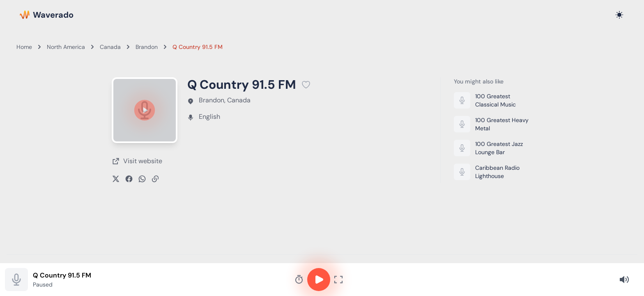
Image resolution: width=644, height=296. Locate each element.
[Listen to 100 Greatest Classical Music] (493, 100)
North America (66, 47)
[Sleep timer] (299, 280)
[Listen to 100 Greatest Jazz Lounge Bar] (493, 148)
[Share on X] (116, 179)
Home (24, 47)
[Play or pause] (145, 110)
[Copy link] (155, 179)
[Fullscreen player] (338, 280)
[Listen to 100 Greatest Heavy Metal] (493, 124)
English (209, 117)
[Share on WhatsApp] (142, 179)
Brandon (147, 47)
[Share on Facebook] (129, 179)
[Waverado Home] (47, 15)
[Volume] (624, 280)
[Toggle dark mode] (619, 15)
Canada (110, 47)
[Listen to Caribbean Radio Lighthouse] (493, 172)
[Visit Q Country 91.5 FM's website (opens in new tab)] (137, 161)
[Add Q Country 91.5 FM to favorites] (306, 85)
